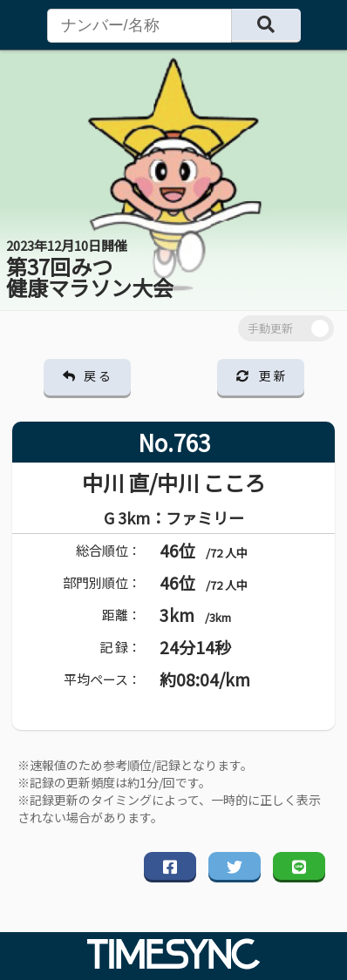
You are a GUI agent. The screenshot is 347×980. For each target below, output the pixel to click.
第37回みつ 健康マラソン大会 (90, 269)
